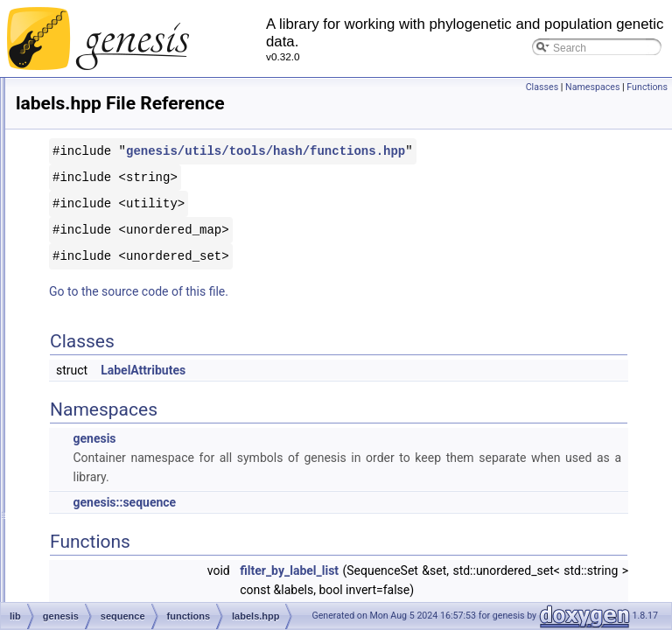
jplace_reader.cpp (99, 117)
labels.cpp (81, 329)
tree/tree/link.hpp (97, 521)
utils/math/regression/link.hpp (126, 541)
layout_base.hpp (96, 387)
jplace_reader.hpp (99, 136)
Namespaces (592, 87)
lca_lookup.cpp (93, 425)
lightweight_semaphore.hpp (122, 502)
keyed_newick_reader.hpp (119, 213)
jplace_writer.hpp (97, 175)
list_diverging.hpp (98, 579)
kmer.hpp (79, 290)
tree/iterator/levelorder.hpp (119, 483)
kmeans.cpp (86, 233)
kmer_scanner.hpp (101, 310)
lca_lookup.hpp (93, 444)
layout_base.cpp (96, 367)
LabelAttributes (362, 389)
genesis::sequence (343, 521)
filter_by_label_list (508, 590)
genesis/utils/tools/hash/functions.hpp (418, 170)
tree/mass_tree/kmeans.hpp (123, 252)
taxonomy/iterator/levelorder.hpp (133, 464)
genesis (313, 458)
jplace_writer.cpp (97, 156)
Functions (647, 87)
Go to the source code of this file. (357, 311)
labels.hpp (82, 348)
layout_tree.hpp (94, 406)
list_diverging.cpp (98, 560)
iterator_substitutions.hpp (116, 98)
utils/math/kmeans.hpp (110, 271)
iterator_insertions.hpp (110, 79)
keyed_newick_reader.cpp (119, 194)
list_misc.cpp (88, 598)
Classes (542, 87)
